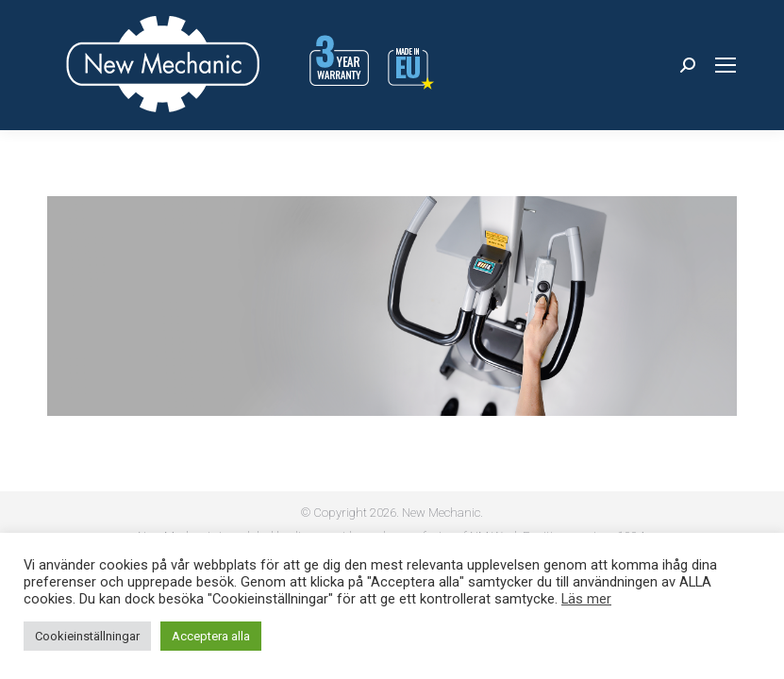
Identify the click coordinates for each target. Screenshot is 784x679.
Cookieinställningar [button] (87, 636)
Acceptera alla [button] (211, 636)
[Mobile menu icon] (726, 65)
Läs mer (586, 599)
